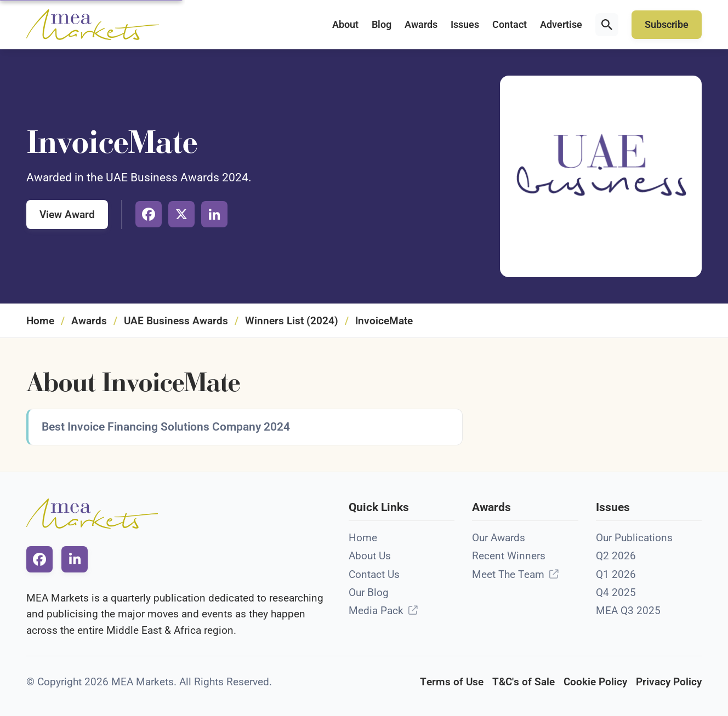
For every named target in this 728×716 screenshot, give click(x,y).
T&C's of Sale (524, 682)
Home (40, 321)
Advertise (561, 25)
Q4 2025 (616, 592)
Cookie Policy (595, 682)
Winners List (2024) (292, 321)
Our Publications (634, 538)
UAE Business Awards (176, 321)
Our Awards (499, 538)
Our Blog (369, 592)
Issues (465, 25)
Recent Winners (509, 556)
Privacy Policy (669, 682)
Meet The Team (508, 574)
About (345, 25)
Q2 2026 (616, 556)
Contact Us (374, 574)
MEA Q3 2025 (628, 611)
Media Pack (376, 611)
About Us (370, 556)
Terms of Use (452, 682)
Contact (510, 25)
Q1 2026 (616, 574)
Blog (382, 25)
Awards (421, 25)
